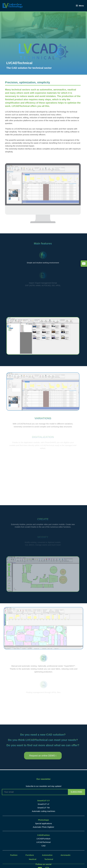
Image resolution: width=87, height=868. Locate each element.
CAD (44, 846)
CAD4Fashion (43, 835)
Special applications (43, 823)
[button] (43, 756)
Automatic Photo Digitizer (43, 827)
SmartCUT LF (43, 804)
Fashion (14, 855)
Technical (49, 859)
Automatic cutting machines (43, 811)
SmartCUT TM (43, 808)
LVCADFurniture (43, 839)
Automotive (47, 855)
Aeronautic (66, 855)
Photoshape (44, 820)
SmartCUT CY (43, 801)
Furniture (30, 855)
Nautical (33, 859)
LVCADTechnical (43, 842)
